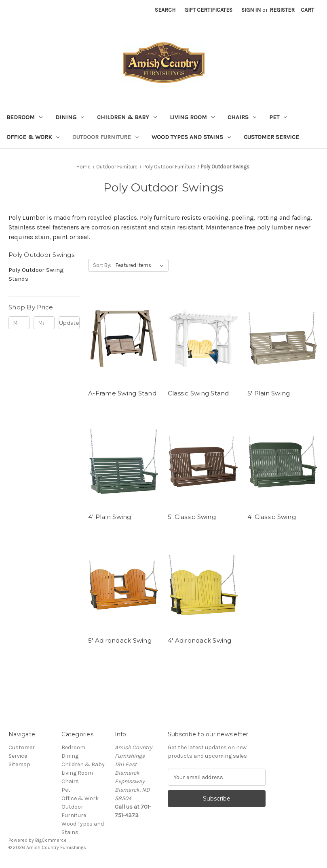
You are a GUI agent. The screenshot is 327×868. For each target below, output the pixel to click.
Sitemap (19, 764)
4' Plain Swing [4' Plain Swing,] (110, 517)
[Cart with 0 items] (307, 10)
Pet (278, 117)
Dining (70, 117)
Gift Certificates (208, 10)
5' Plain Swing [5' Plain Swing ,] (269, 393)
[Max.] (44, 323)
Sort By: (102, 265)
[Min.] (19, 323)
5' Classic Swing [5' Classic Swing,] (192, 517)
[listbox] (141, 265)
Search (165, 10)
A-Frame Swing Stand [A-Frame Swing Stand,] (122, 393)
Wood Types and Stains (191, 137)
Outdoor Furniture (105, 137)
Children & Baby (127, 117)
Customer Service (271, 137)
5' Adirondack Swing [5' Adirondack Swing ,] (120, 640)
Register (282, 10)
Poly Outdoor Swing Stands (36, 274)
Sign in (251, 10)
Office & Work (33, 137)
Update (69, 323)
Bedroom (24, 117)
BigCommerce (51, 840)
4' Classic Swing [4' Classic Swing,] (272, 517)
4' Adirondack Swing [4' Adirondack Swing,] (200, 640)
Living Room (192, 117)
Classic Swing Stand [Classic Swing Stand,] (198, 393)
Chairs (242, 117)
